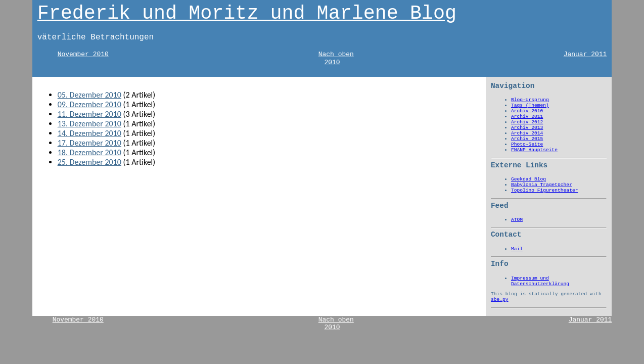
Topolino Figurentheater (544, 190)
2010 (332, 62)
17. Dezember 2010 (89, 143)
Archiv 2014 (527, 133)
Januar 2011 (585, 54)
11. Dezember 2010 (89, 114)
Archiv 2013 (527, 128)
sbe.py (500, 300)
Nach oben (336, 54)
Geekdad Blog (528, 179)
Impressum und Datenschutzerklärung (540, 281)
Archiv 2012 (527, 122)
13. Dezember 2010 (89, 124)
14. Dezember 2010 (89, 133)
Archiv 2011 (527, 117)
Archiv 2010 (527, 111)
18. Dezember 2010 (89, 152)
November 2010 (83, 54)
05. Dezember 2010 (89, 95)
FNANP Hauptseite (534, 150)
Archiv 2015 (527, 139)
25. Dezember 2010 (89, 162)
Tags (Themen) (530, 105)
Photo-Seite (527, 144)
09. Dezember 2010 (89, 104)
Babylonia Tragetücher (542, 185)
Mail (517, 249)
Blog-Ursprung (530, 100)
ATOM (517, 220)
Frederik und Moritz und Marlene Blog (247, 14)
